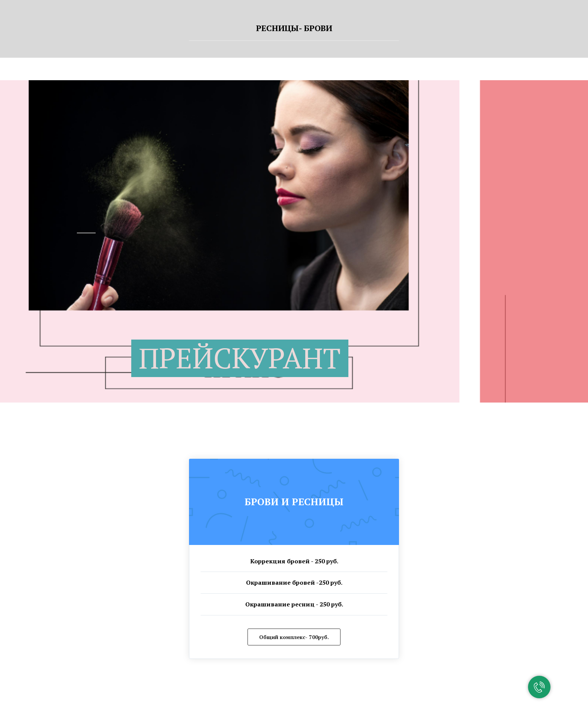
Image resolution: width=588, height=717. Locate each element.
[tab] (294, 31)
